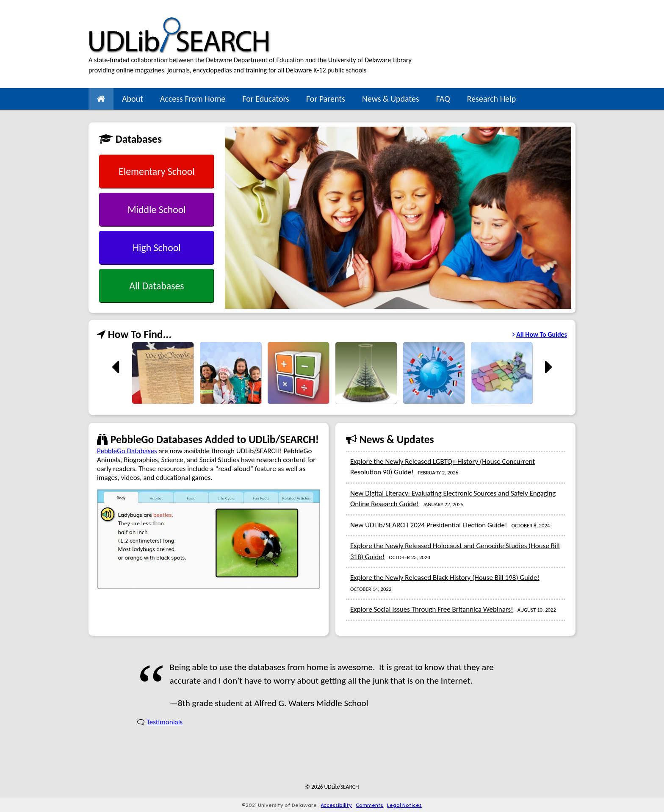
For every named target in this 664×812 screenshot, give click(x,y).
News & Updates (391, 99)
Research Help (492, 99)
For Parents (326, 99)
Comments (369, 805)
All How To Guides (540, 334)
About (133, 99)
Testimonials (165, 722)
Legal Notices (404, 805)
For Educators (266, 99)
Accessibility (336, 805)
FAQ (443, 99)
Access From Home (193, 99)
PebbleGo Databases (127, 451)
